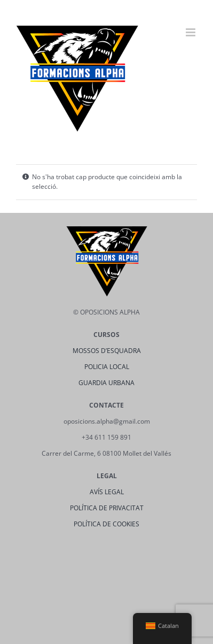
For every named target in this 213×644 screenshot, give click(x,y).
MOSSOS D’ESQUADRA (107, 351)
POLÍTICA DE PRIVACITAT (107, 508)
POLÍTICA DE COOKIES (106, 524)
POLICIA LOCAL (107, 367)
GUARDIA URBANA (106, 383)
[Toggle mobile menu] (191, 32)
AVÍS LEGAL (107, 492)
